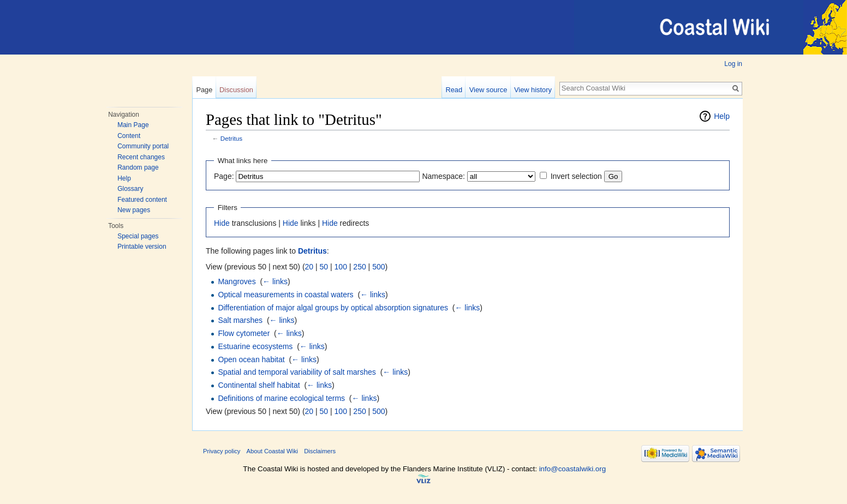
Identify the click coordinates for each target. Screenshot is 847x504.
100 (341, 267)
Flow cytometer (244, 333)
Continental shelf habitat (259, 385)
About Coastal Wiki (273, 451)
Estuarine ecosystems (255, 346)
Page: (224, 176)
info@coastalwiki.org (572, 469)
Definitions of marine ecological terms (281, 398)
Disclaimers (320, 451)
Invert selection (576, 176)
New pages (134, 210)
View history (533, 90)
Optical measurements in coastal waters (285, 295)
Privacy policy (222, 451)
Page (204, 90)
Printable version (142, 247)
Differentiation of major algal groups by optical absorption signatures (333, 308)
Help (124, 178)
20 (309, 267)
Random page (138, 167)
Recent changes (141, 157)
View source (488, 90)
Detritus (231, 138)
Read (454, 90)
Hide (222, 223)
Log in (733, 64)
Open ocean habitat (251, 359)
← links (275, 281)
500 (378, 267)
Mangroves (237, 281)
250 (359, 267)
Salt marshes (240, 320)
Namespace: (443, 176)
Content (129, 136)
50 (324, 267)
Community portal (143, 146)
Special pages (138, 236)
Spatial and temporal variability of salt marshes (297, 372)
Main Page (133, 125)
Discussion (236, 90)
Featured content (142, 200)
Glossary (130, 189)
